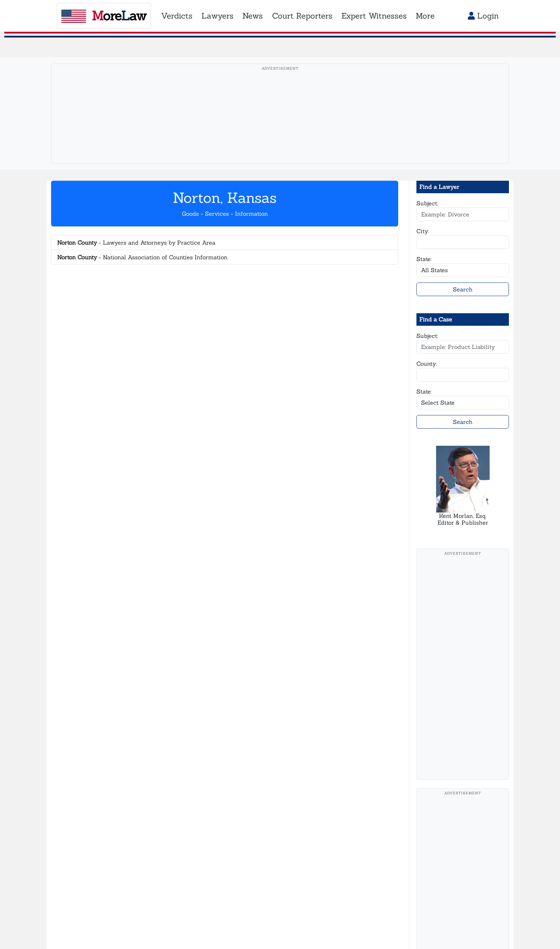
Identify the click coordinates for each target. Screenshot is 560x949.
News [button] (253, 16)
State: (424, 259)
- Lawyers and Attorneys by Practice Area (136, 243)
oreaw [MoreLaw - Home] (104, 16)
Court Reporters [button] (302, 16)
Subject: (427, 203)
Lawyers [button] (217, 16)
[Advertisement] (280, 125)
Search (463, 289)
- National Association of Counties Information (142, 257)
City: (423, 231)
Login (483, 16)
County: (427, 364)
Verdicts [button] (177, 16)
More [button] (425, 16)
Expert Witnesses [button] (374, 16)
